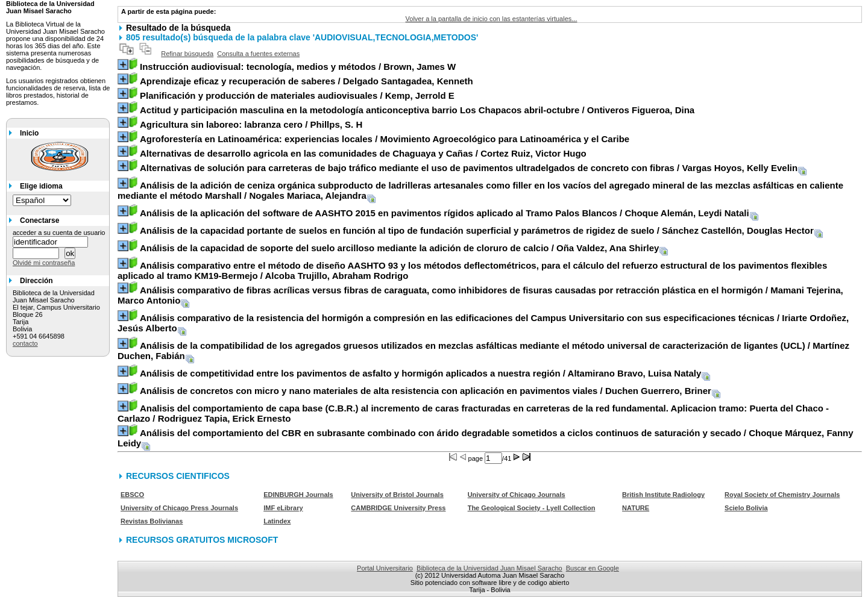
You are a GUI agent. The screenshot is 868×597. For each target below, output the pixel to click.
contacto (25, 343)
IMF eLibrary (283, 508)
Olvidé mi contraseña (44, 263)
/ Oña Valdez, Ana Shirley (399, 248)
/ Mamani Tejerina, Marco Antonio (480, 295)
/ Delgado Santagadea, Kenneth (307, 81)
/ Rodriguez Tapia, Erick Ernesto (473, 413)
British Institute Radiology (663, 495)
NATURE (636, 508)
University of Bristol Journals (397, 495)
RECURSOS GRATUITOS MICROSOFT (202, 540)
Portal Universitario (385, 568)
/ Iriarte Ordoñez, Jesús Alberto (483, 323)
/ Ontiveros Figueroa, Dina (417, 110)
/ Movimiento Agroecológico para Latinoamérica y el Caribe (385, 139)
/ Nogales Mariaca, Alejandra (480, 190)
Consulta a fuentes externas (258, 54)
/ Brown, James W (298, 67)
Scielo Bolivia (746, 508)
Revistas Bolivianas (152, 521)
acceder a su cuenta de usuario (59, 233)
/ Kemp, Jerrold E (297, 95)
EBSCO (132, 495)
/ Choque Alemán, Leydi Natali (445, 213)
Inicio (29, 133)
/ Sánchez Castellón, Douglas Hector (477, 230)
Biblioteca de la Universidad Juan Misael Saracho (489, 568)
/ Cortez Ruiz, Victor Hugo (363, 153)
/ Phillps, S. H (251, 124)
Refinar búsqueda (187, 54)
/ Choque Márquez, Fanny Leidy (486, 438)
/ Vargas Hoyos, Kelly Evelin (469, 168)
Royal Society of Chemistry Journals (782, 495)
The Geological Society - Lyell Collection (532, 508)
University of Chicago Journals (517, 495)
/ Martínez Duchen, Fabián (483, 351)
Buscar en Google (593, 568)
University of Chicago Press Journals (179, 508)
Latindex (277, 521)
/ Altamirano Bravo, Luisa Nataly (420, 373)
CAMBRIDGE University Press (398, 508)
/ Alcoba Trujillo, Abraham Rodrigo (472, 270)
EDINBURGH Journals (298, 495)
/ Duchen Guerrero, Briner (426, 391)
